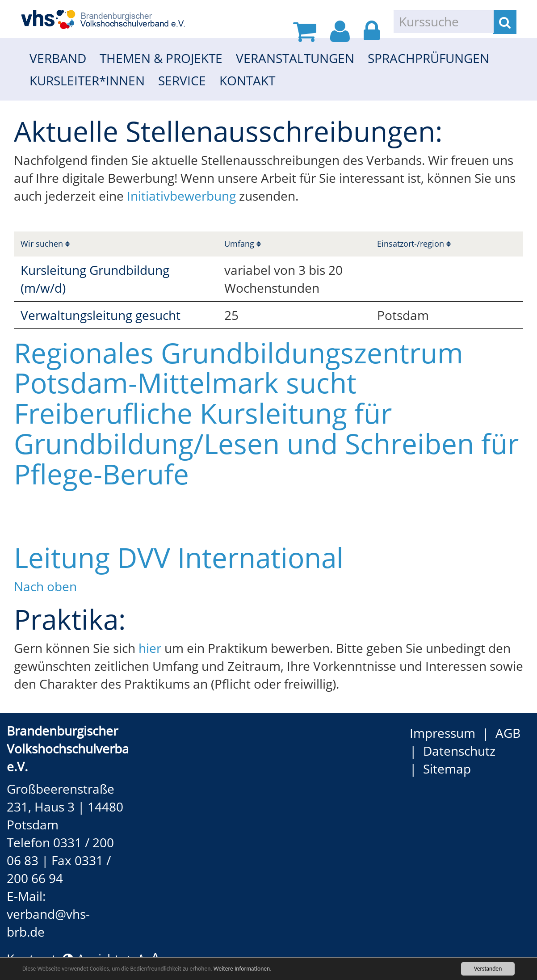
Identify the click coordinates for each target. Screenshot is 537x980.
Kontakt (247, 80)
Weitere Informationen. (243, 969)
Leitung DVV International (179, 557)
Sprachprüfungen (428, 58)
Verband (58, 58)
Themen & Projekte (161, 58)
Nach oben (45, 586)
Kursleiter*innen (87, 80)
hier (150, 648)
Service (182, 80)
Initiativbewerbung (183, 196)
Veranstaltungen (295, 58)
